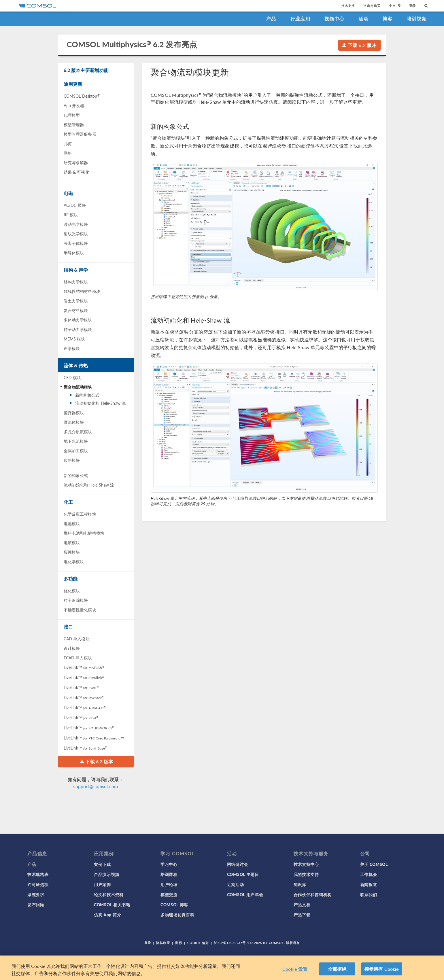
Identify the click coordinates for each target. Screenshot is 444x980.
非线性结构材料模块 (82, 291)
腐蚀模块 (72, 552)
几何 (68, 143)
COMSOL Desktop (82, 96)
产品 (271, 19)
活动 (363, 19)
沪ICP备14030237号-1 (232, 943)
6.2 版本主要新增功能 (86, 70)
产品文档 (302, 905)
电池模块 (72, 523)
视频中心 (334, 19)
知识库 (300, 884)
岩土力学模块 (76, 301)
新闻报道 (369, 884)
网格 (68, 153)
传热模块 (72, 460)
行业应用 (300, 19)
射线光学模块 (76, 234)
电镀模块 (72, 542)
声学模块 (72, 348)
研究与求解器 (76, 162)
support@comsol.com (96, 786)
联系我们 (369, 894)
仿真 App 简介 (107, 915)
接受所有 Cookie (382, 973)
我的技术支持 (306, 874)
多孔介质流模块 (78, 432)
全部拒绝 (337, 973)
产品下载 (302, 915)
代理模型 (72, 115)
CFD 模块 (72, 377)
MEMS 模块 (74, 339)
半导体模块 (74, 253)
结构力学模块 (76, 282)
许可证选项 (38, 884)
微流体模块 (74, 422)
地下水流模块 (76, 441)
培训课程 (169, 874)
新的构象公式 (87, 395)
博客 (388, 19)
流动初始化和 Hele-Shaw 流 (101, 403)
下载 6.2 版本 (359, 45)
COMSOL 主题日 (243, 874)
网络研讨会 (238, 864)
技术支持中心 (306, 864)
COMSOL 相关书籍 (112, 905)
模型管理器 (74, 124)
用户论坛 (169, 884)
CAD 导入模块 (77, 639)
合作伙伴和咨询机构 (313, 894)
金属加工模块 (76, 451)
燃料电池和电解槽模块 (84, 533)
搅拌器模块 (74, 413)
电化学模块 (74, 561)
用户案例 (102, 884)
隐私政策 (163, 943)
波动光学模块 (76, 224)
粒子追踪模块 (76, 600)
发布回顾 (36, 905)
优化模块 (72, 591)
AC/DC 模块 (75, 205)
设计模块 (72, 648)
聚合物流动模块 (78, 387)
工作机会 (369, 874)
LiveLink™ (84, 667)
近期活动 (236, 884)
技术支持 (348, 6)
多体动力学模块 (78, 320)
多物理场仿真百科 (177, 915)
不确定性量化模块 (80, 610)
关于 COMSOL (374, 864)
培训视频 (417, 19)
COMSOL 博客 (174, 905)
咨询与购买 (372, 6)
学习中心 (169, 864)
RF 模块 (71, 215)
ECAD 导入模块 (78, 658)
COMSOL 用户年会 (245, 894)
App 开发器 (74, 105)
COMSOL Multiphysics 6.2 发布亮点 (132, 44)
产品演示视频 (107, 874)
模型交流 (169, 894)
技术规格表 (38, 874)
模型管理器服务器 (80, 134)
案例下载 (102, 864)
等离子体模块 (76, 243)
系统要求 (36, 894)
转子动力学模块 (78, 329)
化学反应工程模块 (80, 514)
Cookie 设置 (295, 973)
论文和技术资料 (109, 894)
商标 (179, 943)
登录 (413, 6)
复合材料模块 (76, 310)
